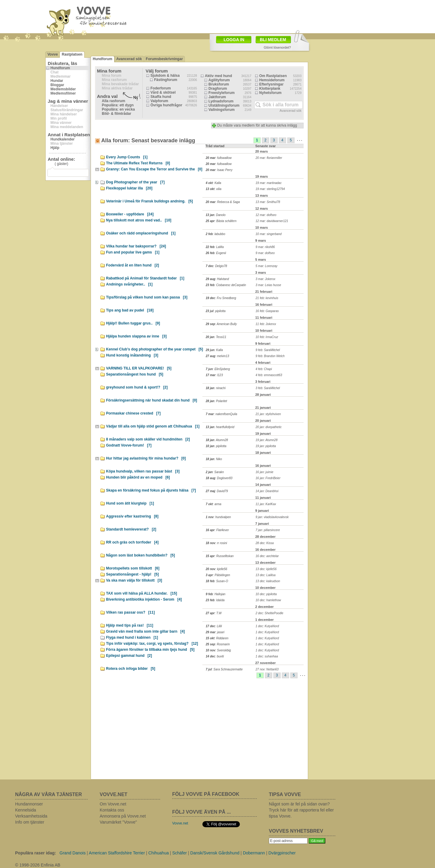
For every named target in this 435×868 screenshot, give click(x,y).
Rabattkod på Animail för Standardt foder (145, 278)
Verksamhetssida (31, 816)
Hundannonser (29, 804)
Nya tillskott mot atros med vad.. (139, 220)
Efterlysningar (271, 84)
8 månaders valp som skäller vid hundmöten (148, 439)
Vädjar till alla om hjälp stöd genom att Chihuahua (153, 426)
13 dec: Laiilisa (266, 575)
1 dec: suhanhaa (267, 656)
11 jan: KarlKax (266, 504)
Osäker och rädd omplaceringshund (141, 233)
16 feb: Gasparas (267, 311)
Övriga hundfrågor (166, 105)
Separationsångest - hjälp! (132, 574)
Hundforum (60, 68)
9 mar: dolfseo (265, 253)
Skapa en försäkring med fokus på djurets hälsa (151, 490)
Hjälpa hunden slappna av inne (136, 336)
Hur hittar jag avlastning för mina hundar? (146, 458)
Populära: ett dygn (118, 105)
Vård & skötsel (163, 92)
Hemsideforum (272, 80)
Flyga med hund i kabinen (132, 637)
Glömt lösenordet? (277, 47)
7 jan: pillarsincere (268, 530)
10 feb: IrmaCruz (267, 337)
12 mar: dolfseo (266, 215)
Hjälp (55, 148)
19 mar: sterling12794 (270, 189)
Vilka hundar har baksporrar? (136, 246)
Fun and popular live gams (133, 252)
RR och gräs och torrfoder (132, 542)
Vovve (53, 54)
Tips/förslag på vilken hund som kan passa (147, 297)
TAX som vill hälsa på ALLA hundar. (142, 593)
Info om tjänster (30, 822)
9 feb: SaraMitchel (268, 350)
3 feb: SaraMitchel (268, 388)
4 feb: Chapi (264, 369)
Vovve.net (180, 823)
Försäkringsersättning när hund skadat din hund (151, 400)
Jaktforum (217, 97)
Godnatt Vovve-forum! (129, 445)
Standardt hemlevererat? (131, 529)
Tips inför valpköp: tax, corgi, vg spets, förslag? (152, 644)
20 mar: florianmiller (269, 158)
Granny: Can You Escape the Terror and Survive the (154, 169)
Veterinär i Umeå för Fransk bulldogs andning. (149, 201)
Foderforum (161, 88)
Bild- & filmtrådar (116, 114)
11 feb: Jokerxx (266, 324)
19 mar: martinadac (269, 183)
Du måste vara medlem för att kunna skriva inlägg (257, 125)
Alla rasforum (113, 101)
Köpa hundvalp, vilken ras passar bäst (143, 471)
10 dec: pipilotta (266, 594)
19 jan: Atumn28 (266, 440)
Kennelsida (26, 810)
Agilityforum (219, 80)
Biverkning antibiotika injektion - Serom (144, 599)
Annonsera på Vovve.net (123, 816)
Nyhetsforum (270, 93)
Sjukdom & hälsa (165, 76)
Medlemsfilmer (63, 93)
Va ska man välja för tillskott (134, 580)
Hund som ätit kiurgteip (130, 503)
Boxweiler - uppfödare (130, 214)
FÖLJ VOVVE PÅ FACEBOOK (206, 794)
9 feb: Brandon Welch (270, 356)
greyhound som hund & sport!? (137, 387)
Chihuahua (159, 853)
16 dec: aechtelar (267, 556)
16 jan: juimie (264, 472)
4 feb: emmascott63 (269, 375)
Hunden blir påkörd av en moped (138, 477)
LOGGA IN (234, 40)
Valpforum (159, 101)
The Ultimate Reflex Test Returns (138, 163)
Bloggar (57, 85)
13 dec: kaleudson (268, 581)
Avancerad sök (129, 59)
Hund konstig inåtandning (132, 355)
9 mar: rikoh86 (265, 247)
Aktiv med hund (218, 76)
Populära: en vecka (118, 109)
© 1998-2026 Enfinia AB (38, 865)
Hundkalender (63, 139)
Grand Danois (72, 853)
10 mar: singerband (269, 234)
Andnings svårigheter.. (129, 284)
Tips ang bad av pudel (130, 310)
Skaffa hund (161, 97)
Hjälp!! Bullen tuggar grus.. (133, 323)
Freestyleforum (222, 93)
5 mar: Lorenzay (266, 266)
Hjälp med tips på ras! (130, 625)
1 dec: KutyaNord (267, 626)
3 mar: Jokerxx (266, 279)
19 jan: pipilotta (266, 446)
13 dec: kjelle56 (266, 569)
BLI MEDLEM (273, 40)
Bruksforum (219, 84)
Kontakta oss (112, 810)
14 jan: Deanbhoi (267, 491)
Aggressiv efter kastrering (132, 516)
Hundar (57, 81)
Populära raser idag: (35, 853)
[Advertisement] (253, 16)
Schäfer (179, 853)
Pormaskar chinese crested (133, 413)
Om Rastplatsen (273, 76)
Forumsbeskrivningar (164, 59)
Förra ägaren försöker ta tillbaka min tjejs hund (150, 650)
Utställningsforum (224, 105)
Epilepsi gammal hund (129, 656)
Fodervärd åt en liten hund (132, 265)
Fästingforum (166, 80)
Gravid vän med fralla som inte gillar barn (145, 631)
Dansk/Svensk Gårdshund (215, 853)
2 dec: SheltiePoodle (269, 613)
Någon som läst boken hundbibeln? (140, 555)
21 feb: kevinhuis (267, 298)
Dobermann (254, 853)
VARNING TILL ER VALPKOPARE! (139, 368)
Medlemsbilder (63, 89)
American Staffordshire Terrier (117, 853)
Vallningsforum (222, 110)
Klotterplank (270, 89)
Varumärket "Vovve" (118, 822)
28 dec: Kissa (265, 543)
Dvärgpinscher (282, 853)
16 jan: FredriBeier (268, 478)
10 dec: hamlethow (268, 600)
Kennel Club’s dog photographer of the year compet (155, 349)
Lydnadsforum (221, 101)
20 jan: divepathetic (269, 427)
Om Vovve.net (113, 804)
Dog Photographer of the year (135, 182)
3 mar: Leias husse (268, 285)
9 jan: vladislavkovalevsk (272, 517)
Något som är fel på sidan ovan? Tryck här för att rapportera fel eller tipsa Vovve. (301, 810)
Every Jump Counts (127, 157)
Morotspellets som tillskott (133, 568)
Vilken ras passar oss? (130, 612)
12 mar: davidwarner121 (272, 221)
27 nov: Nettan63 (267, 669)
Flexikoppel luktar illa (129, 188)
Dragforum (218, 89)
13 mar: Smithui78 (268, 202)
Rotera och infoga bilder (131, 669)
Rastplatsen (72, 54)
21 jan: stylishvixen (268, 414)
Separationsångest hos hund (135, 374)
